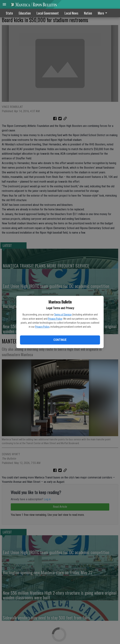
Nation (88, 13)
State (9, 13)
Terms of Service (63, 315)
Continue (60, 340)
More (103, 13)
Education (25, 13)
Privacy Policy (55, 319)
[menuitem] (103, 13)
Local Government (48, 13)
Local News (71, 13)
